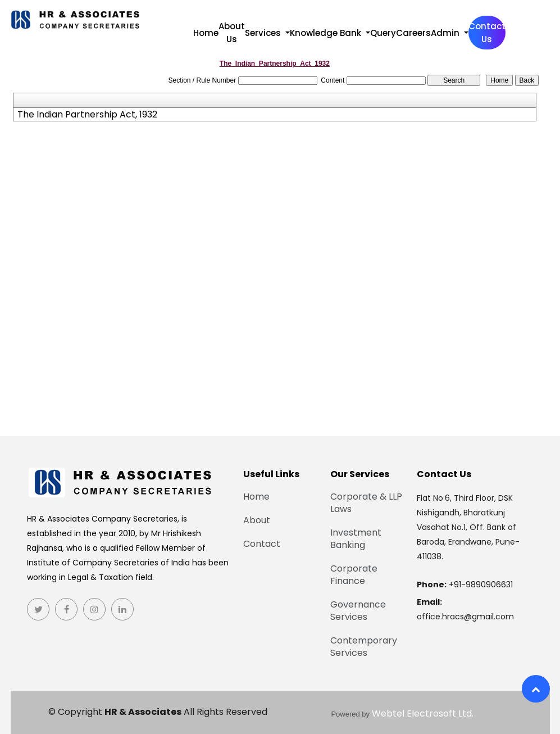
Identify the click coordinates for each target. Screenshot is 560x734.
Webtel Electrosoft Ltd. (423, 713)
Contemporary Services (366, 647)
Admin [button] (446, 33)
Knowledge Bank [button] (327, 33)
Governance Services (361, 611)
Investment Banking (359, 539)
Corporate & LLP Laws (369, 503)
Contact (259, 544)
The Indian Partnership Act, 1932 (87, 115)
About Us (232, 33)
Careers (413, 33)
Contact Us (487, 33)
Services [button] (264, 33)
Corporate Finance (357, 575)
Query (383, 33)
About (254, 520)
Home (206, 33)
